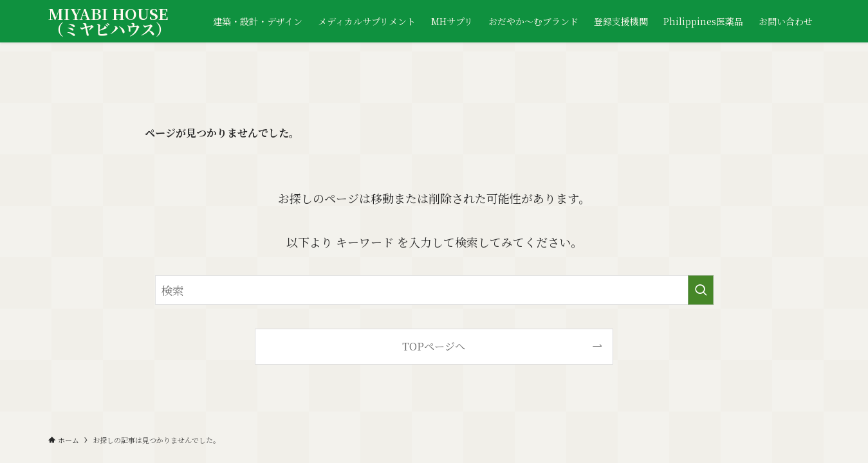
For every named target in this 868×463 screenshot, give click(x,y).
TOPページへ (434, 346)
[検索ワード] (434, 290)
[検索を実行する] (701, 290)
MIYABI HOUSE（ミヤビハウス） (110, 21)
